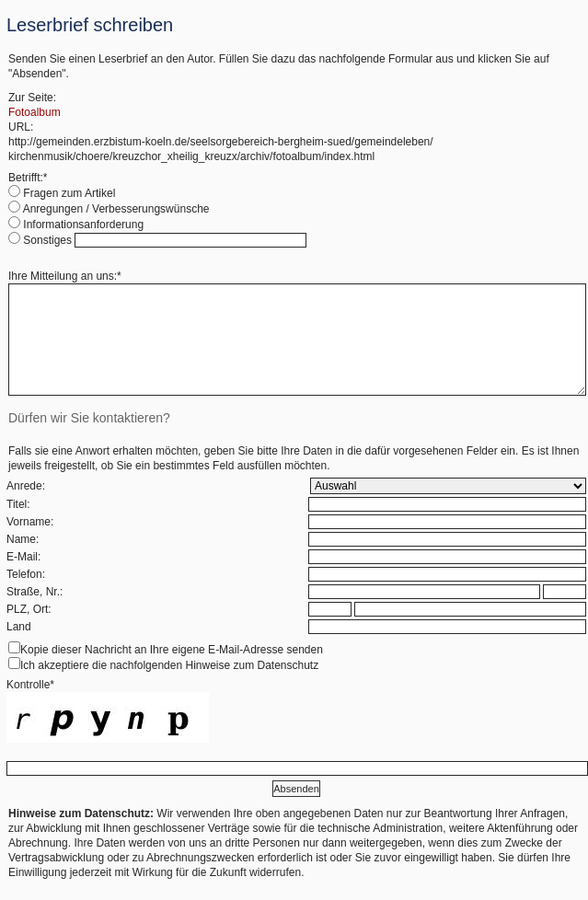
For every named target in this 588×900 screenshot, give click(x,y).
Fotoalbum (35, 112)
